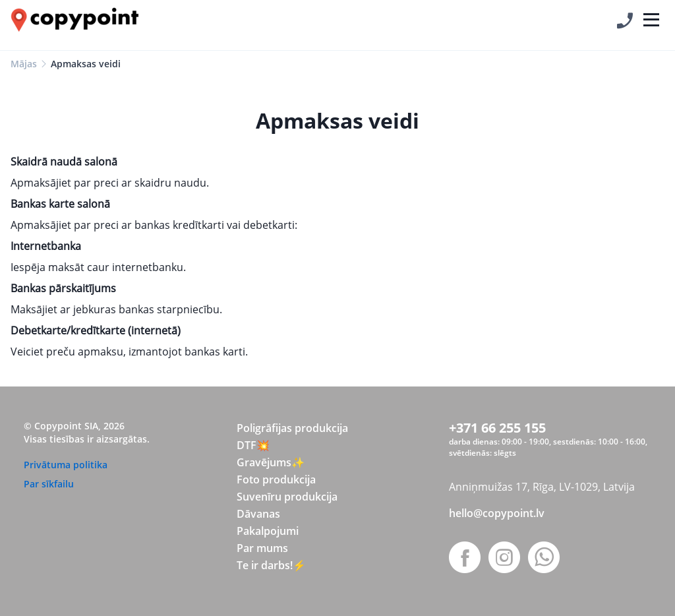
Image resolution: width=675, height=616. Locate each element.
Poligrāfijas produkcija (292, 428)
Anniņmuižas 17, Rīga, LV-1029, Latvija (542, 487)
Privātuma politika (66, 465)
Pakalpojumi (268, 531)
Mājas (24, 64)
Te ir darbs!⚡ (271, 565)
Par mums (262, 548)
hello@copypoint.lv (497, 513)
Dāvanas (258, 514)
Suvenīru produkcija (287, 497)
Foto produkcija (276, 479)
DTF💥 (253, 445)
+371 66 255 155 (497, 428)
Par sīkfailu (49, 484)
